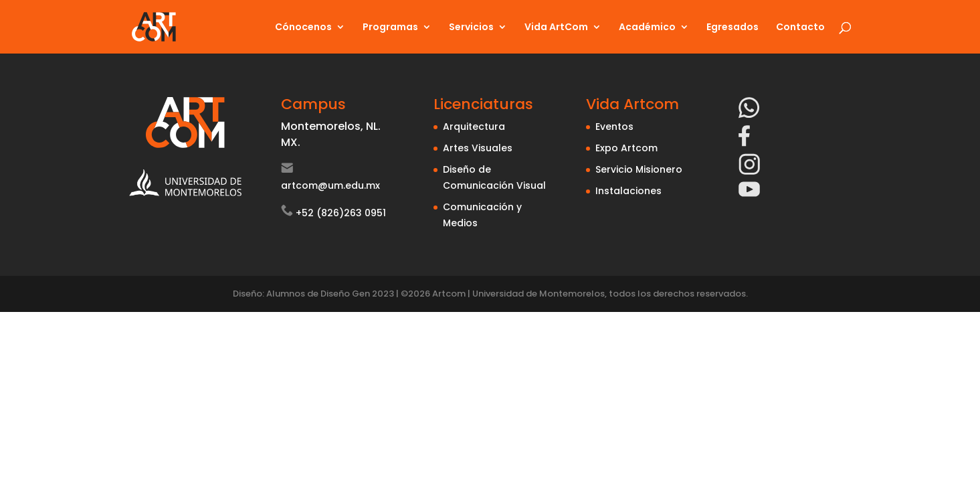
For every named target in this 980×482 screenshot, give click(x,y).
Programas (390, 28)
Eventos (614, 127)
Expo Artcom (626, 148)
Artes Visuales (478, 148)
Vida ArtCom (556, 28)
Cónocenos (303, 28)
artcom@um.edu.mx (330, 185)
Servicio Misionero (639, 169)
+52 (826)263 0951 (341, 213)
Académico (647, 28)
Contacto (800, 28)
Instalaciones (628, 191)
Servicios (471, 28)
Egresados (732, 28)
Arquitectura (474, 127)
